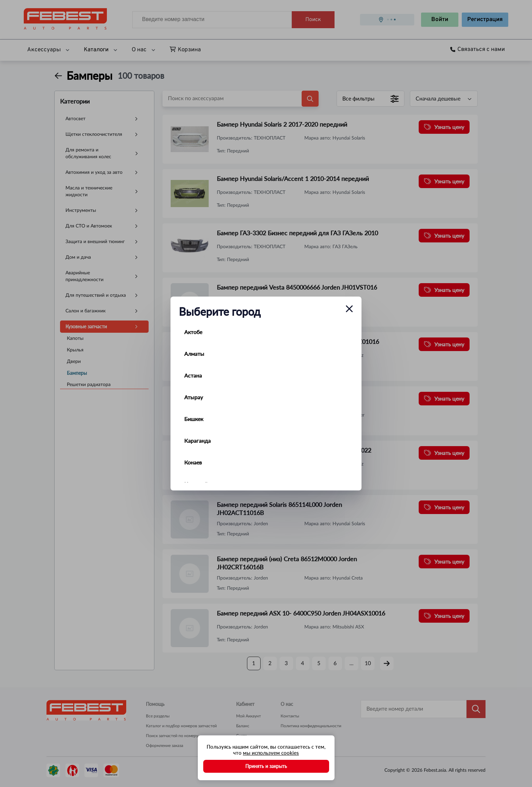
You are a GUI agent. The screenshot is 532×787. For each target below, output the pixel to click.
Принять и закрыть (266, 766)
